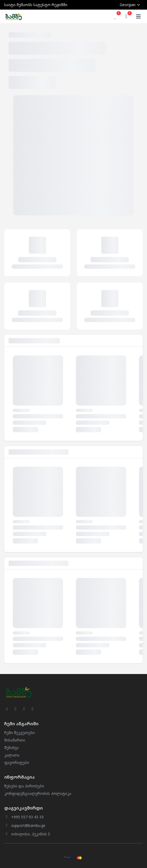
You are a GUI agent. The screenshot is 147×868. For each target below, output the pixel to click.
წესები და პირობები (24, 786)
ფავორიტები (17, 762)
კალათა (12, 755)
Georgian (130, 5)
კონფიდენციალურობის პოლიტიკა (38, 793)
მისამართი (15, 740)
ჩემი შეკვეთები (20, 733)
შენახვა (11, 748)
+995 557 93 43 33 (27, 817)
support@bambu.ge (28, 825)
